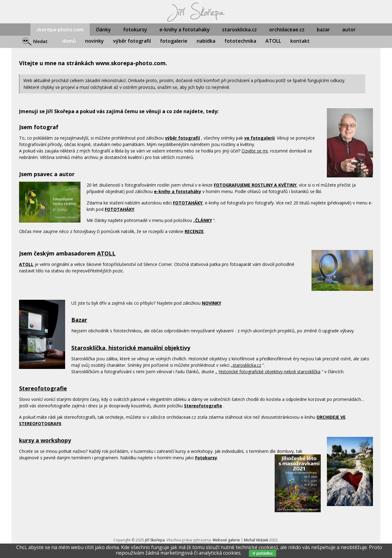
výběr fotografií (132, 41)
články (103, 30)
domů (69, 41)
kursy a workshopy (45, 440)
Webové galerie (226, 540)
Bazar (79, 320)
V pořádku (263, 553)
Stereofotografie (43, 388)
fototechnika (240, 41)
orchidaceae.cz (287, 30)
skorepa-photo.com (60, 30)
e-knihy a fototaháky (185, 30)
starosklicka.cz (239, 30)
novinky (94, 41)
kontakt (300, 41)
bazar (323, 30)
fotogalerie (174, 41)
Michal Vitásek (256, 540)
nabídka (206, 41)
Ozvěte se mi (255, 151)
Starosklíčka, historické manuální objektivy (131, 348)
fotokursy (135, 30)
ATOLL (273, 41)
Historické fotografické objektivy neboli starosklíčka (269, 372)
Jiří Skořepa (155, 540)
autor (349, 30)
